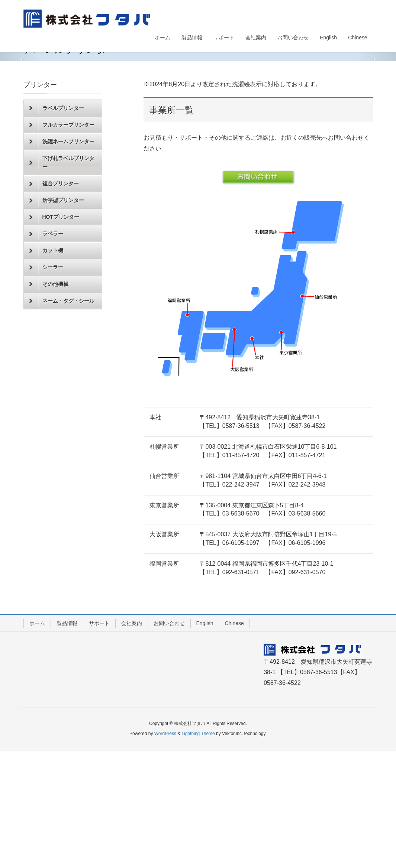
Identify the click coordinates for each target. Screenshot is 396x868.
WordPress (165, 850)
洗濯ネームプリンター (62, 258)
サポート (99, 739)
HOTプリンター (54, 334)
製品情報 (67, 739)
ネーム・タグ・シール (62, 417)
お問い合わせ (169, 739)
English (205, 739)
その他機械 (49, 401)
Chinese (234, 739)
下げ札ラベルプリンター (62, 279)
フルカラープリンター (62, 241)
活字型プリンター (57, 317)
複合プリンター (54, 300)
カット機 (46, 367)
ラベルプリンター (57, 225)
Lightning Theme (198, 850)
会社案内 (132, 739)
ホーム (37, 739)
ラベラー (46, 350)
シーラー (46, 384)
